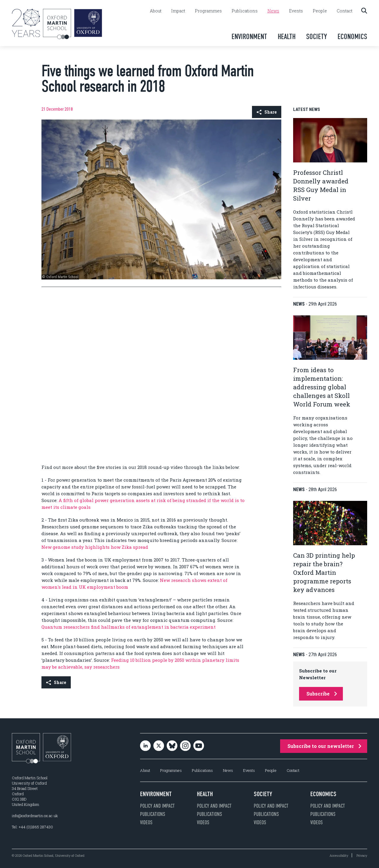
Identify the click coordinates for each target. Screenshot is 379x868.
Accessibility (339, 855)
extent (215, 580)
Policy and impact (157, 806)
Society (317, 37)
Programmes (208, 11)
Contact (345, 11)
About (156, 11)
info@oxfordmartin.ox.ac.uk (35, 816)
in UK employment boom (100, 587)
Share (267, 112)
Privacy (362, 855)
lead (67, 587)
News (273, 11)
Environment (249, 37)
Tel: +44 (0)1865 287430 (32, 827)
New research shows (184, 580)
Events (296, 11)
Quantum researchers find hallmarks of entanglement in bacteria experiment (129, 627)
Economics (352, 37)
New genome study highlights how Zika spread (95, 547)
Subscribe (322, 694)
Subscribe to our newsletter (324, 746)
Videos (146, 822)
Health (287, 37)
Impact (178, 11)
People (320, 11)
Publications (245, 11)
